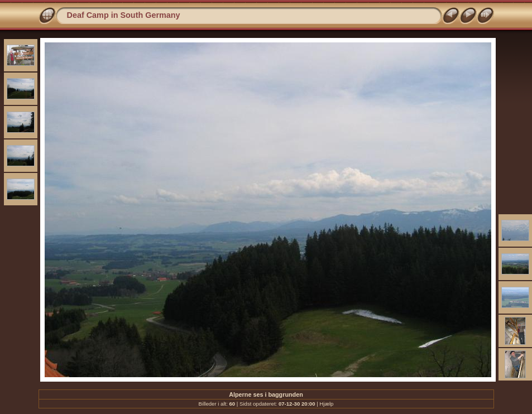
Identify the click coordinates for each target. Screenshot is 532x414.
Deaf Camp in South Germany (124, 15)
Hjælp (326, 404)
